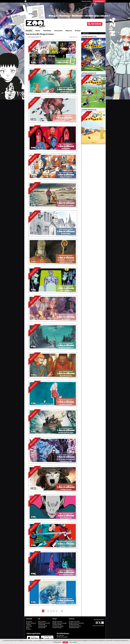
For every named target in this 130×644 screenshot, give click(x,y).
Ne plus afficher (74, 642)
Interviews (29, 626)
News (28, 628)
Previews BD (42, 628)
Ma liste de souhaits (62, 637)
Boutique (78, 31)
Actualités (29, 31)
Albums (38, 31)
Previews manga (57, 628)
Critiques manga (57, 625)
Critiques (29, 625)
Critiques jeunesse (74, 625)
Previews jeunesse (74, 628)
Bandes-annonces (31, 623)
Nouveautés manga (58, 626)
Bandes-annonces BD (44, 623)
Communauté (58, 31)
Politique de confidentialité (98, 626)
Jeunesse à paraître (74, 622)
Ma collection (60, 635)
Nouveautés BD (43, 626)
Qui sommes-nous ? (99, 620)
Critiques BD (42, 625)
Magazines (69, 31)
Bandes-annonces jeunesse (76, 623)
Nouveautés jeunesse (75, 626)
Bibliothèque (47, 31)
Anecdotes (29, 622)
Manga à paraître (57, 622)
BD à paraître (42, 622)
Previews (29, 629)
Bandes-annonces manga (59, 623)
